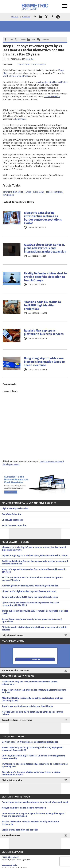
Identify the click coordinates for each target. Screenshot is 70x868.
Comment (45, 40)
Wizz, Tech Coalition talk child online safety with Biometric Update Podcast (34, 691)
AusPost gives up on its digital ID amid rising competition (30, 586)
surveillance (8, 195)
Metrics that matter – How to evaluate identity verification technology (30, 823)
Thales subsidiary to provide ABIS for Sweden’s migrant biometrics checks (35, 612)
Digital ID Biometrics (12, 780)
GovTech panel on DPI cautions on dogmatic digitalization (30, 742)
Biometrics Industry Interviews (17, 720)
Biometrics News (24, 64)
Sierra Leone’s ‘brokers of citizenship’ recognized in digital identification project (31, 773)
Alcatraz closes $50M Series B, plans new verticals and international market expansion (45, 248)
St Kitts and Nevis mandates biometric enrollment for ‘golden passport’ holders (32, 579)
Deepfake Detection (12, 514)
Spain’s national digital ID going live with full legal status (30, 597)
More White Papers (11, 836)
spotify (58, 17)
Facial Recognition (39, 64)
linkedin (41, 17)
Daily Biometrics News (13, 635)
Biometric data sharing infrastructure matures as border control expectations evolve (43, 218)
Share (11, 40)
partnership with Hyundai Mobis (52, 82)
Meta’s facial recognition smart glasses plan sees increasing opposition (32, 620)
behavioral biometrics (13, 192)
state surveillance (52, 96)
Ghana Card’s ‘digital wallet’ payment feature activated (29, 591)
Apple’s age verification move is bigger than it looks (27, 706)
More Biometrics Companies (16, 671)
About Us (15, 17)
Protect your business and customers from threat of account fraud (35, 802)
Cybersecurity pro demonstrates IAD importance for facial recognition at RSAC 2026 (30, 604)
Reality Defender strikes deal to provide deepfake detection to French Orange (45, 277)
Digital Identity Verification (15, 509)
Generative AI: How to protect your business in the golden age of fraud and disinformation (34, 815)
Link (34, 40)
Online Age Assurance (12, 520)
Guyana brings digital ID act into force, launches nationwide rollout (35, 556)
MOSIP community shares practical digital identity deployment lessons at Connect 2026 (33, 749)
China (28, 192)
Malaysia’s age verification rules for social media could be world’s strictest (34, 571)
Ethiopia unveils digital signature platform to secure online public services (34, 629)
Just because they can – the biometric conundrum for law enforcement (30, 683)
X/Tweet (22, 40)
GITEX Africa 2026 (35, 859)
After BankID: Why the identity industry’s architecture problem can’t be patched (32, 699)
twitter (46, 17)
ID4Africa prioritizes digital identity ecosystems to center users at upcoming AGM (35, 765)
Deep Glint (38, 192)
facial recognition (54, 192)
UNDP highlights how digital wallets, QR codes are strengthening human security (34, 757)
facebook (52, 17)
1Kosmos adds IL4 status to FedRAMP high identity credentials (42, 305)
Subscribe (26, 17)
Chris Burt (30, 59)
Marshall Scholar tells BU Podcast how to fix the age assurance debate (33, 713)
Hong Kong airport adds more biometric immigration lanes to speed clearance (44, 362)
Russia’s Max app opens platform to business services (44, 332)
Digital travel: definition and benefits (20, 830)
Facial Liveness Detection (14, 526)
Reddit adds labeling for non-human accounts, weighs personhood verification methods (35, 563)
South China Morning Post (15, 76)
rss (35, 17)
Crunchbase (21, 119)
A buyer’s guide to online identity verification (24, 808)
